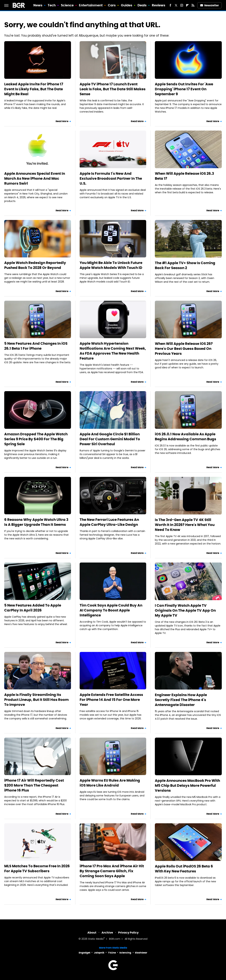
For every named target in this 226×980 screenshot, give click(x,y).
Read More (62, 121)
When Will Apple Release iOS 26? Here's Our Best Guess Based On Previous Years (184, 349)
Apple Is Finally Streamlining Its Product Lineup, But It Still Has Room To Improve (36, 700)
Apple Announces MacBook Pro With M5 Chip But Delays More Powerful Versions (187, 785)
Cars (112, 5)
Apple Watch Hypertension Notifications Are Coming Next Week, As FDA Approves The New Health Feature (113, 351)
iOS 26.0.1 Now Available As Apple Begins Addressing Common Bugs (185, 437)
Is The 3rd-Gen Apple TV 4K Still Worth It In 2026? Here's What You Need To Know (185, 525)
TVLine (112, 953)
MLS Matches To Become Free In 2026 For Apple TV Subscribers (37, 869)
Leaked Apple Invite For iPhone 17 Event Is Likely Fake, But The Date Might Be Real (34, 89)
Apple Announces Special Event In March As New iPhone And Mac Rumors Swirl (35, 178)
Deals (142, 5)
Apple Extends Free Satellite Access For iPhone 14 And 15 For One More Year (111, 700)
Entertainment (91, 5)
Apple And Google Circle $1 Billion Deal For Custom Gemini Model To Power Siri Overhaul (110, 439)
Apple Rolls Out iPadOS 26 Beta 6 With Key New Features (184, 869)
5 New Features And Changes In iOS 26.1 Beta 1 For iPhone (36, 346)
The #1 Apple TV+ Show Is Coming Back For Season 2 (185, 265)
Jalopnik (99, 953)
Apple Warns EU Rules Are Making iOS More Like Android (110, 783)
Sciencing (125, 953)
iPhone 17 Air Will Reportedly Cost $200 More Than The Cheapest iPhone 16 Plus (34, 785)
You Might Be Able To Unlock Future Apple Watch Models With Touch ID (111, 265)
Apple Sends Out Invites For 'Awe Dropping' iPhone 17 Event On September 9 (184, 89)
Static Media (96, 939)
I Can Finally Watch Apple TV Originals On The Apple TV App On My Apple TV (185, 610)
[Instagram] (182, 5)
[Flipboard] (187, 5)
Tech (52, 5)
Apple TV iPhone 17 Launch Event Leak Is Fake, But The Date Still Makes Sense (113, 89)
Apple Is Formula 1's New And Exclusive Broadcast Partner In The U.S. (111, 178)
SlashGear (141, 953)
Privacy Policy (128, 933)
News (38, 5)
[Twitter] (176, 5)
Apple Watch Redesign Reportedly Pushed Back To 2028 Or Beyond (35, 265)
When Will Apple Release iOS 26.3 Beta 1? (184, 176)
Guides (127, 5)
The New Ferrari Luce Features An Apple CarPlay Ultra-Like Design (109, 522)
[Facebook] (170, 5)
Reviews (159, 5)
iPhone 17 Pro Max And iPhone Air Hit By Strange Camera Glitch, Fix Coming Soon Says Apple (112, 871)
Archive (107, 933)
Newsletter (210, 5)
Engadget (84, 953)
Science (67, 5)
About (92, 933)
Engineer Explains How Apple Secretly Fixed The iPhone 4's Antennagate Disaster (181, 700)
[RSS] (193, 5)
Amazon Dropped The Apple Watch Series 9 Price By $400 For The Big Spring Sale (36, 439)
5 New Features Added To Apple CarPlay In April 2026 (33, 608)
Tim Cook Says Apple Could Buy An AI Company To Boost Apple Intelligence (111, 610)
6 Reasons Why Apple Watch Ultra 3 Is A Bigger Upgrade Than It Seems (36, 522)
